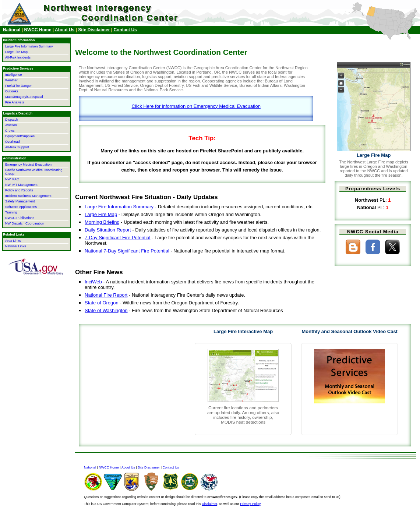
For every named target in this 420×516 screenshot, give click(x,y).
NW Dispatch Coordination (25, 223)
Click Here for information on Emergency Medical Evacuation (196, 106)
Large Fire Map (101, 214)
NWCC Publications (20, 218)
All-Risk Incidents (18, 57)
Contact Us (125, 30)
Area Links (13, 241)
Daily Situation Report (108, 230)
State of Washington (106, 310)
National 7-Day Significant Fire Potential (127, 251)
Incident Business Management (28, 196)
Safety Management (20, 201)
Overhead (13, 142)
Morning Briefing (102, 222)
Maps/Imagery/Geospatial (24, 97)
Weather (11, 80)
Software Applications (21, 207)
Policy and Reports (19, 190)
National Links (16, 246)
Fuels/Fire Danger (18, 86)
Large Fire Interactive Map (243, 331)
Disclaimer (209, 504)
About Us (65, 30)
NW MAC (12, 179)
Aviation (11, 125)
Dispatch (12, 120)
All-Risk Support (17, 147)
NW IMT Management (21, 185)
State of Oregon (102, 303)
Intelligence (14, 75)
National (12, 30)
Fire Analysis (15, 102)
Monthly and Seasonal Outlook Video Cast (350, 331)
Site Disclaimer (94, 30)
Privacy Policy (250, 504)
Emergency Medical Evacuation (28, 165)
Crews (10, 131)
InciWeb (93, 282)
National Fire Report (106, 295)
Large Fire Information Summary (119, 207)
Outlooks (12, 91)
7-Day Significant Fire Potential (117, 238)
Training (11, 212)
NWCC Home (38, 30)
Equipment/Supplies (20, 136)
